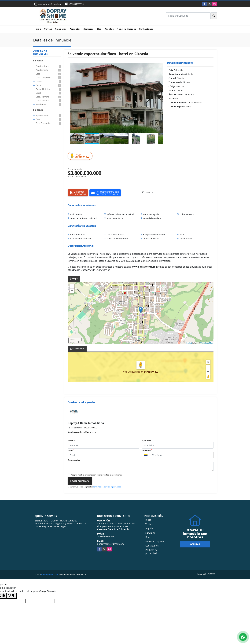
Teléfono (147, 450)
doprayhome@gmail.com (85, 432)
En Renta (38, 110)
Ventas (48, 29)
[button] (160, 66)
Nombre (72, 441)
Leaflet (189, 343)
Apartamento (48, 70)
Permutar (75, 29)
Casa (48, 74)
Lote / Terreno (48, 97)
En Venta (38, 61)
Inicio (38, 29)
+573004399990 (76, 4)
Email (71, 450)
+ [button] (72, 286)
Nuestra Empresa (126, 29)
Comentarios (74, 460)
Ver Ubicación (132, 372)
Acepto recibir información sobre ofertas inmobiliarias (97, 475)
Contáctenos (146, 29)
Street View (81, 156)
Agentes (109, 29)
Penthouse (48, 104)
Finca (48, 85)
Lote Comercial (48, 101)
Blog (99, 29)
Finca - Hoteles (48, 89)
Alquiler (150, 528)
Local (48, 93)
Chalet (48, 81)
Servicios (88, 29)
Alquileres (61, 29)
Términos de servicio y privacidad (107, 487)
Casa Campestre (48, 78)
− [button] (72, 291)
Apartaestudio (48, 66)
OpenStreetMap (206, 343)
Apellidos (147, 441)
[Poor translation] (12, 596)
